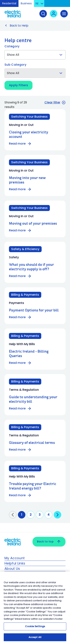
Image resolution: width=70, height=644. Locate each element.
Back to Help (19, 26)
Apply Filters (18, 85)
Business (26, 3)
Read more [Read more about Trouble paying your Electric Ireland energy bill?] (20, 495)
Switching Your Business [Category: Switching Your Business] (29, 117)
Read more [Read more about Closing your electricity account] (20, 144)
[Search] (43, 14)
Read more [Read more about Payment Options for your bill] (20, 317)
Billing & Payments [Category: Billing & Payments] (25, 295)
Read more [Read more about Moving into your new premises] (20, 189)
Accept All (35, 639)
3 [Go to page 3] (40, 515)
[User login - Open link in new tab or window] (54, 14)
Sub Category (15, 65)
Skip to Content (64, 5)
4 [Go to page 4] (48, 515)
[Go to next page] (57, 515)
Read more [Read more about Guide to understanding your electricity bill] (20, 409)
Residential (9, 3)
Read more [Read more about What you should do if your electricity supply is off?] (20, 276)
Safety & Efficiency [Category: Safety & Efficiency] (25, 249)
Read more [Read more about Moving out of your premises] (20, 230)
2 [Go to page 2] (31, 515)
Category (12, 46)
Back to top (49, 542)
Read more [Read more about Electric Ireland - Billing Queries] (20, 363)
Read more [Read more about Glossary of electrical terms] (20, 450)
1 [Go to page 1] (22, 515)
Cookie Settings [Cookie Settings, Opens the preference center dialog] (35, 628)
